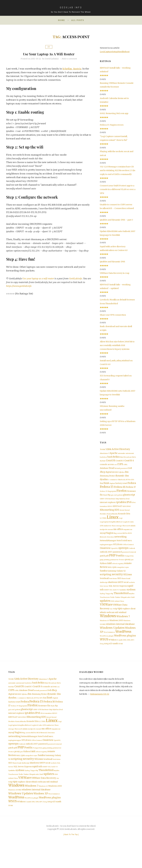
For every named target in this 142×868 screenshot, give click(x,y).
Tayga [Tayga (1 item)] (108, 603)
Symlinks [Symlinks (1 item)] (123, 599)
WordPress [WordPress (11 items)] (123, 643)
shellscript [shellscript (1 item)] (104, 591)
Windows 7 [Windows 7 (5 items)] (123, 627)
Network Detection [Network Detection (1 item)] (107, 543)
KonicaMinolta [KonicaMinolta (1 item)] (112, 518)
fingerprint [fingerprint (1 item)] (112, 494)
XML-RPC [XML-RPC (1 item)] (131, 652)
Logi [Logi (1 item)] (121, 523)
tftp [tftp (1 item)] (112, 603)
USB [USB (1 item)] (112, 611)
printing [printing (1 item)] (107, 567)
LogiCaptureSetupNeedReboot (115, 52)
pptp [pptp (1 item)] (102, 567)
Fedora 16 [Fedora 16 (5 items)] (120, 490)
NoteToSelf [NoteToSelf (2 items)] (122, 546)
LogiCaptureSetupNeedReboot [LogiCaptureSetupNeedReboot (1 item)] (111, 527)
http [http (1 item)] (117, 502)
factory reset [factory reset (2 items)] (121, 486)
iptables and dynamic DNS (112, 262)
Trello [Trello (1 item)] (112, 606)
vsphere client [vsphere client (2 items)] (129, 619)
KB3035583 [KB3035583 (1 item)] (127, 510)
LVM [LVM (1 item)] (102, 531)
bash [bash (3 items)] (110, 457)
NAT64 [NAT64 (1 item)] (125, 539)
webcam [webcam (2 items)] (111, 623)
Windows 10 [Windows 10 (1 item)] (104, 631)
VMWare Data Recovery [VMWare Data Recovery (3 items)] (44, 798)
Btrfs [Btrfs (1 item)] (134, 458)
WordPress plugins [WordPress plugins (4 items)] (125, 647)
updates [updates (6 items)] (105, 610)
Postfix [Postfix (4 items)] (120, 562)
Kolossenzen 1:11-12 (100, 706)
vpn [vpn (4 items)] (120, 619)
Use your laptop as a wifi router (49, 53)
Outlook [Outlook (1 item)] (132, 555)
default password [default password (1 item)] (121, 470)
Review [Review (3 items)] (104, 574)
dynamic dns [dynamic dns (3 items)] (122, 478)
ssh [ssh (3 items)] (102, 598)
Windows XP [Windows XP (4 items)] (41, 814)
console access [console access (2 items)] (107, 466)
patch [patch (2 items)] (102, 563)
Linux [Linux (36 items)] (113, 522)
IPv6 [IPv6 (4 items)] (129, 506)
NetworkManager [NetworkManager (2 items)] (108, 546)
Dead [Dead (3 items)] (111, 469)
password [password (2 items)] (117, 558)
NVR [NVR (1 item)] (121, 551)
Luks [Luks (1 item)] (132, 527)
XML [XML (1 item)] (125, 652)
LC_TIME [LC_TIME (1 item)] (103, 523)
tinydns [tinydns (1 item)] (132, 603)
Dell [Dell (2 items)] (130, 470)
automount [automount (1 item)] (130, 454)
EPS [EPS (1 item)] (133, 482)
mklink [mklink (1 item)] (133, 531)
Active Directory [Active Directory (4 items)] (121, 449)
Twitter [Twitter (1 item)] (118, 606)
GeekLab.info (76, 278)
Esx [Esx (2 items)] (102, 486)
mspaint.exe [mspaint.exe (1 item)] (128, 535)
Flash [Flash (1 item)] (105, 498)
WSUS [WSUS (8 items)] (104, 651)
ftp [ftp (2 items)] (109, 498)
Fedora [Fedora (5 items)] (132, 485)
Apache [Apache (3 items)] (114, 453)
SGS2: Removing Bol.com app (114, 113)
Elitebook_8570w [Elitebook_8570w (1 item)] (124, 482)
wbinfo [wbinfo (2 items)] (103, 623)
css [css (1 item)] (115, 466)
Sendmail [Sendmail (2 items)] (104, 586)
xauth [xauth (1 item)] (121, 652)
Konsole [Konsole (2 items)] (122, 518)
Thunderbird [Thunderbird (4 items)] (121, 602)
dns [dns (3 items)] (127, 474)
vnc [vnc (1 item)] (111, 619)
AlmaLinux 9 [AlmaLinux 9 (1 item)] (104, 454)
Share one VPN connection (113, 315)
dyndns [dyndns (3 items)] (104, 481)
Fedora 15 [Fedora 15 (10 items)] (107, 490)
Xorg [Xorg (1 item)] (102, 655)
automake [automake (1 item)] (122, 454)
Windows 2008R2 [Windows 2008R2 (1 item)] (15, 810)
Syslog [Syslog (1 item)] (102, 603)
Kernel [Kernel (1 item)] (122, 514)
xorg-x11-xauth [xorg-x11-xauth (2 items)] (111, 655)
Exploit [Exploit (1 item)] (112, 486)
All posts (78, 20)
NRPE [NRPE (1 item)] (130, 547)
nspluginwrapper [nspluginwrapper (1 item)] (106, 551)
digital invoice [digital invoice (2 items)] (112, 474)
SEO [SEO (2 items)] (119, 586)
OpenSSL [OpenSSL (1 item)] (114, 555)
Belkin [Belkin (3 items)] (116, 457)
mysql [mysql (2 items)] (103, 539)
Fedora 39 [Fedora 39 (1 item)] (104, 494)
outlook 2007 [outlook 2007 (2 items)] (106, 558)
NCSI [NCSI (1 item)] (130, 539)
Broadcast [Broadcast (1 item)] (128, 458)
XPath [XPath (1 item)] (121, 655)
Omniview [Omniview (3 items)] (105, 554)
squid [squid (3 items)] (130, 594)
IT (49, 47)
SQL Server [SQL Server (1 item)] (104, 595)
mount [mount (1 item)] (110, 535)
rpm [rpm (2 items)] (114, 575)
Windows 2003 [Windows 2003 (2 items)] (116, 631)
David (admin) (52, 59)
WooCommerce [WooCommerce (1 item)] (109, 643)
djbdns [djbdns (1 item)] (122, 474)
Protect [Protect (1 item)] (122, 567)
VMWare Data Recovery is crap (115, 273)
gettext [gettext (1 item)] (120, 498)
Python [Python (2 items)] (103, 571)
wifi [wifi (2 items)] (117, 623)
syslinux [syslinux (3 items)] (131, 598)
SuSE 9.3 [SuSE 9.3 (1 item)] (116, 599)
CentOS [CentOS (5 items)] (111, 461)
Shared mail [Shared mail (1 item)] (126, 587)
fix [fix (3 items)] (101, 498)
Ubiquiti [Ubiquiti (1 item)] (124, 606)
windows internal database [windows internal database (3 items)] (120, 635)
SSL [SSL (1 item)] (111, 599)
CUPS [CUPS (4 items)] (120, 465)
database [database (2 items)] (104, 470)
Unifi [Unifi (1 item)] (133, 606)
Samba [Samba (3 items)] (103, 579)
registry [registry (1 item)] (121, 571)
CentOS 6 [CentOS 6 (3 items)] (129, 461)
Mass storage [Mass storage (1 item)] (117, 531)
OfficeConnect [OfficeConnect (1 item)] (128, 551)
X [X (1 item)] (117, 652)
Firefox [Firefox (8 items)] (122, 494)
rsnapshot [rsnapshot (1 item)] (121, 575)
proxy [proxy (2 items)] (128, 566)
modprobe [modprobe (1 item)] (104, 535)
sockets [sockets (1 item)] (132, 591)
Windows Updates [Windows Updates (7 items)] (112, 639)
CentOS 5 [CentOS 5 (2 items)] (120, 462)
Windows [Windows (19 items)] (108, 626)
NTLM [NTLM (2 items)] (116, 550)
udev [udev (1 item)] (129, 606)
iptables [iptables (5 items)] (121, 506)
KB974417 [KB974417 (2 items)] (118, 510)
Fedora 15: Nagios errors (112, 125)
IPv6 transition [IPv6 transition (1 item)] (46, 728)
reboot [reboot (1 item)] (115, 571)
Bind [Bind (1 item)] (122, 458)
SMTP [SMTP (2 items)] (120, 590)
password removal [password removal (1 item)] (129, 558)
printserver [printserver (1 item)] (114, 567)
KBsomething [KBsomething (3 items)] (107, 514)
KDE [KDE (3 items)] (117, 514)
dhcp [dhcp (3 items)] (102, 474)
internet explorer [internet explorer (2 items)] (108, 506)
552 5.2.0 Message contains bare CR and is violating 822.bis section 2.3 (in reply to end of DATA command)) (118, 170)
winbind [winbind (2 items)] (123, 623)
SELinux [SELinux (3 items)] (128, 583)
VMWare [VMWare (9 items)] (106, 614)
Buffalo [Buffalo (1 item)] (103, 462)
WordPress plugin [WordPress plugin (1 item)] (107, 647)
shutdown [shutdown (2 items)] (113, 590)
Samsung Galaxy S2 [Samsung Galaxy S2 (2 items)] (116, 579)
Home (61, 20)
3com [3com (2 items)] (102, 450)
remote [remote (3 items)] (128, 570)
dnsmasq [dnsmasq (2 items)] (104, 478)
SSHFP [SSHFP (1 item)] (106, 599)
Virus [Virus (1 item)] (122, 611)
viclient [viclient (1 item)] (117, 611)
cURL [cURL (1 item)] (125, 466)
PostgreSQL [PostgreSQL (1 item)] (129, 563)
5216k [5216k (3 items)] (108, 449)
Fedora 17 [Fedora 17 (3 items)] (131, 490)
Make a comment (69, 59)
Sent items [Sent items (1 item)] (113, 587)
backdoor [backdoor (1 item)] (103, 458)
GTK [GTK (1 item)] (106, 502)
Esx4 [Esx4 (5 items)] (106, 485)
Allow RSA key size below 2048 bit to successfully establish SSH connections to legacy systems (117, 345)
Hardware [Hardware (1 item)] (112, 502)
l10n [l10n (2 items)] (128, 518)
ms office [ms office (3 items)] (118, 534)
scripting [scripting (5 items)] (106, 582)
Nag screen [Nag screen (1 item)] (118, 539)
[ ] (71, 856)
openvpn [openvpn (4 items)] (123, 554)
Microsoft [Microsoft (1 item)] (126, 531)
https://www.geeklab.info (19, 286)
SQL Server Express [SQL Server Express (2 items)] (118, 594)
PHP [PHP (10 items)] (112, 562)
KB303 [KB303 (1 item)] (110, 510)
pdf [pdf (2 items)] (107, 563)
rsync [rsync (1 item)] (127, 575)
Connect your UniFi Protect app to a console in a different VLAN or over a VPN (118, 189)
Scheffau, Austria (72, 69)
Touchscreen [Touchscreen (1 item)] (105, 606)
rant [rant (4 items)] (109, 570)
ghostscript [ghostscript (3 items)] (129, 498)
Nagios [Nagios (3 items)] (110, 538)
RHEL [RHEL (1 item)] (110, 575)
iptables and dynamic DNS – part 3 (116, 220)
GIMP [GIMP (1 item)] (102, 502)
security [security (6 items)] (117, 582)
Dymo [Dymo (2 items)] (112, 478)
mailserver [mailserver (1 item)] (107, 531)
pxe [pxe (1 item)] (132, 567)
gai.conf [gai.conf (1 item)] (114, 498)
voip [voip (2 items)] (115, 619)
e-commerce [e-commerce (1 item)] (113, 482)
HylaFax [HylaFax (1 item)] (122, 502)
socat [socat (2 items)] (126, 590)
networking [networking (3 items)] (120, 542)
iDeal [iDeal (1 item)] (128, 502)
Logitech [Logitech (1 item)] (126, 527)
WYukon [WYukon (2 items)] (113, 651)
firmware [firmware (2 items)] (132, 494)
